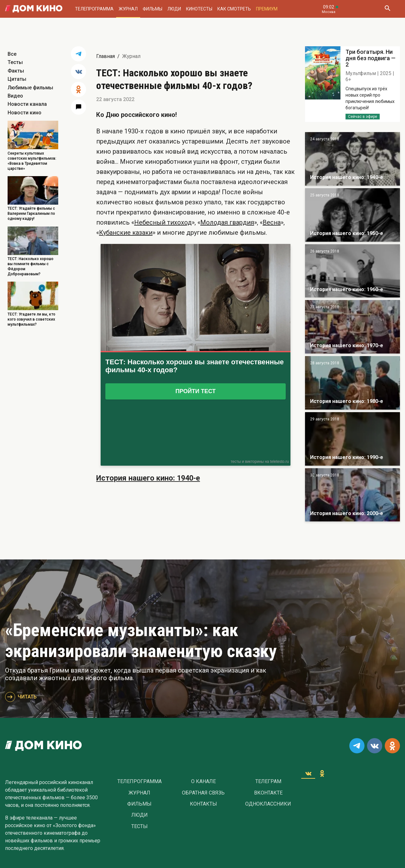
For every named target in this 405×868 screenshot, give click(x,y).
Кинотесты (199, 9)
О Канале (203, 782)
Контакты (203, 804)
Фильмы (153, 9)
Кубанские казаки (126, 233)
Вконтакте (268, 793)
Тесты (15, 62)
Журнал (128, 9)
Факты (16, 71)
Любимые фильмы (30, 88)
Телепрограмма (94, 9)
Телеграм (268, 782)
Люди (174, 9)
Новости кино (25, 113)
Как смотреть (234, 9)
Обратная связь (203, 793)
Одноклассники (268, 804)
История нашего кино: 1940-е (148, 478)
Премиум (267, 9)
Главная (106, 56)
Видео (15, 96)
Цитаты (17, 79)
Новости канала (27, 104)
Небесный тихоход (163, 222)
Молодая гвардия (227, 222)
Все (12, 54)
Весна (272, 222)
